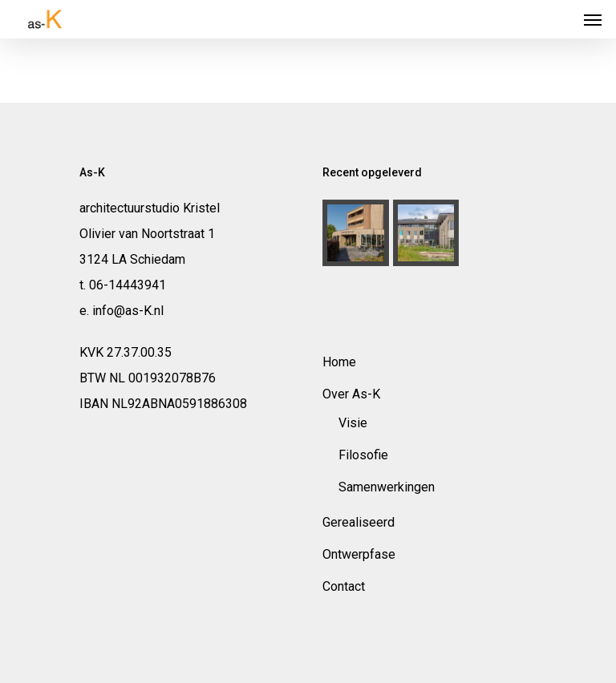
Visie (353, 423)
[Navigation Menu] (593, 19)
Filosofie (363, 455)
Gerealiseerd (359, 522)
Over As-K (351, 394)
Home (339, 362)
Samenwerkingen (387, 487)
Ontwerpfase (359, 554)
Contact (344, 586)
